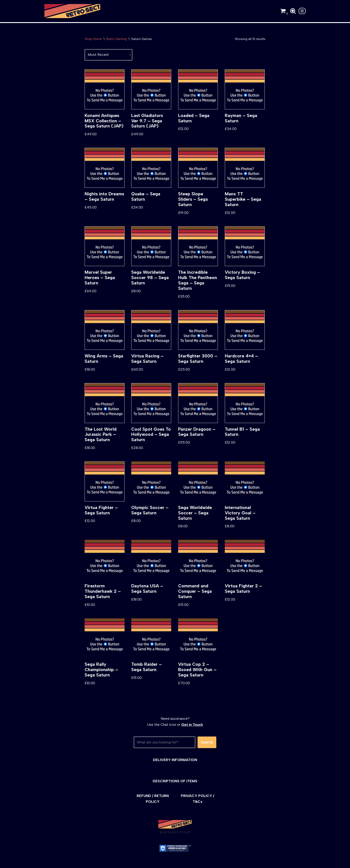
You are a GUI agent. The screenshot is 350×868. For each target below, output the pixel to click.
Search (207, 744)
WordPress (84, 862)
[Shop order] (109, 55)
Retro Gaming (117, 39)
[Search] (293, 11)
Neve (49, 862)
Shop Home (93, 39)
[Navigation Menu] (302, 11)
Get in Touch (192, 726)
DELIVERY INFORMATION (175, 761)
